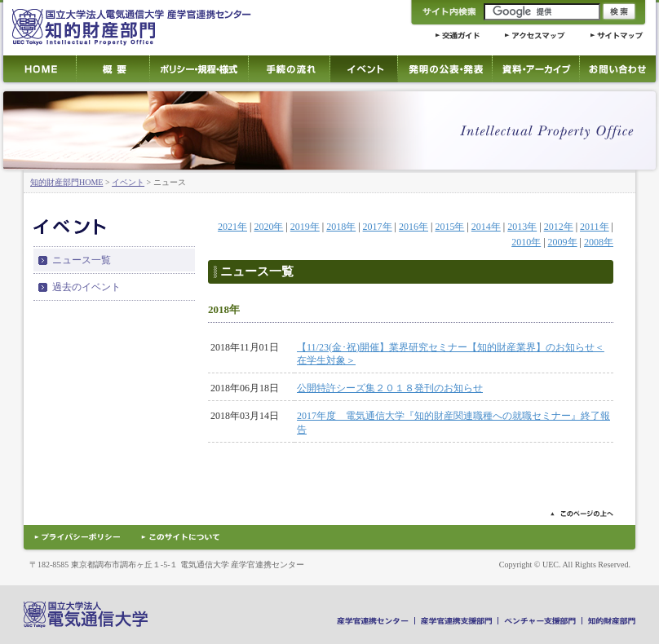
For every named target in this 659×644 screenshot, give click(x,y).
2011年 (595, 227)
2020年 (268, 227)
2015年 (449, 227)
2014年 (486, 227)
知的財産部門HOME (66, 182)
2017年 (378, 227)
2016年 (414, 227)
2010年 (526, 242)
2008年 (599, 242)
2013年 (522, 227)
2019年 (305, 227)
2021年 (232, 227)
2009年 (563, 242)
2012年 (559, 227)
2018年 (341, 227)
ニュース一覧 (82, 260)
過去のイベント (86, 287)
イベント (128, 182)
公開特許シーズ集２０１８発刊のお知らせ (390, 388)
